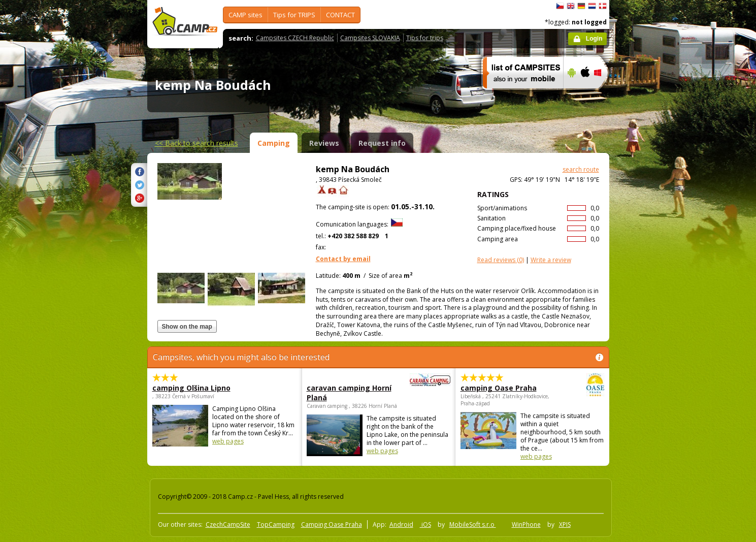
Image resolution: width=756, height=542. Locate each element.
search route (581, 169)
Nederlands (592, 6)
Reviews (324, 143)
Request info (382, 143)
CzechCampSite (228, 524)
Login (594, 39)
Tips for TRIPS (294, 15)
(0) (501, 260)
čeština (560, 6)
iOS (425, 524)
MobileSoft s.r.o (473, 524)
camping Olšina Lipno (191, 388)
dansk (603, 6)
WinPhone (526, 524)
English (571, 6)
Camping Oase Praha (332, 524)
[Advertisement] (652, 305)
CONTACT (340, 15)
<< (196, 143)
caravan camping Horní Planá (351, 393)
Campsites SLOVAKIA (370, 38)
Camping (274, 143)
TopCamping (276, 524)
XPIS (565, 524)
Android (401, 524)
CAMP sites (245, 15)
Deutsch (581, 6)
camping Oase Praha (504, 388)
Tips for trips (425, 38)
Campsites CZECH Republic (295, 38)
